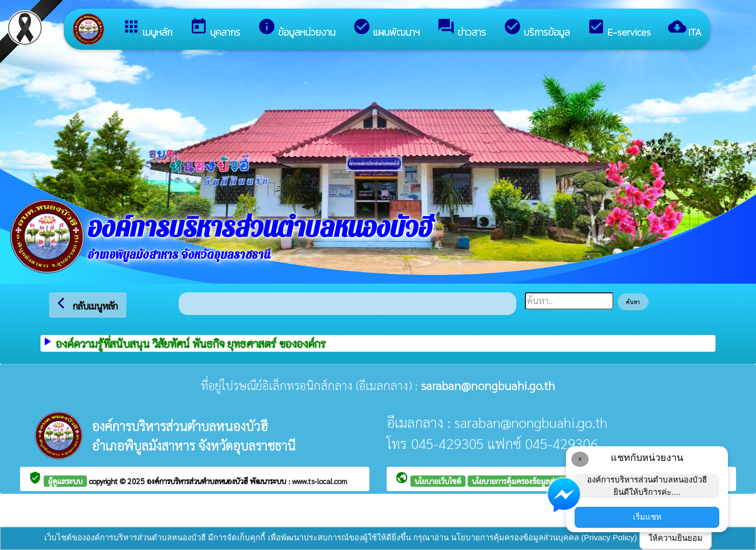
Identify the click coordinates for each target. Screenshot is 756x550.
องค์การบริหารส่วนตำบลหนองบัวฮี (198, 481)
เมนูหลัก (147, 28)
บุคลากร (215, 28)
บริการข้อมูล (536, 28)
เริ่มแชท (647, 517)
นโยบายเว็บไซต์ (438, 481)
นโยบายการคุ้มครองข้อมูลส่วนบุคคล (526, 481)
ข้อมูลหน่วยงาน (296, 28)
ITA (685, 28)
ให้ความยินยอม (676, 538)
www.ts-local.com (320, 481)
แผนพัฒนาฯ (386, 28)
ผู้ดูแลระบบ (65, 481)
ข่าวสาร (461, 28)
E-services (619, 28)
